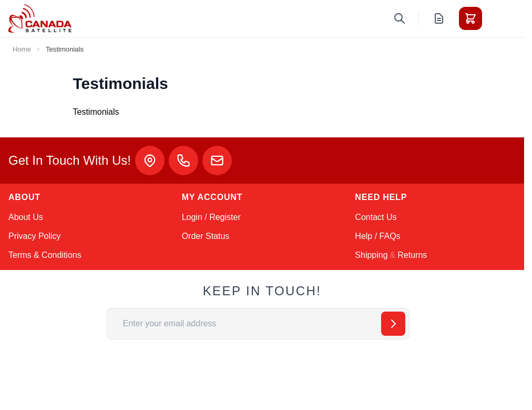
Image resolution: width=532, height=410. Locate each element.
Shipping (371, 255)
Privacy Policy (35, 236)
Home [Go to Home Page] (22, 49)
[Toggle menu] (500, 18)
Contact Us (376, 217)
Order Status (206, 236)
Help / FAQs (377, 236)
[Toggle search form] (400, 18)
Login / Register (211, 217)
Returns (412, 255)
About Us (26, 217)
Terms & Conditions (45, 255)
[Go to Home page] (40, 18)
